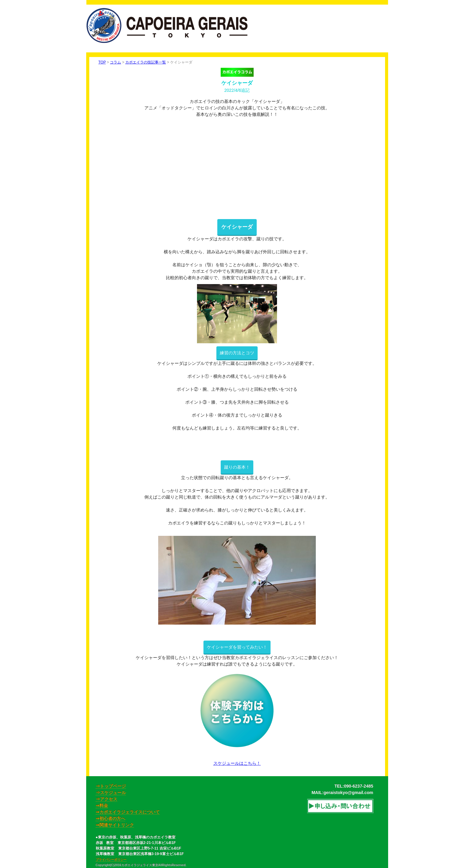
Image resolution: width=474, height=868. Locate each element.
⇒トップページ (111, 786)
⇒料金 (102, 805)
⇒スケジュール (111, 793)
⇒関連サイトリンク (115, 825)
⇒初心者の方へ (110, 818)
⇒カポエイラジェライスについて (128, 812)
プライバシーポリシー (111, 860)
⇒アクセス (106, 799)
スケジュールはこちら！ (237, 763)
